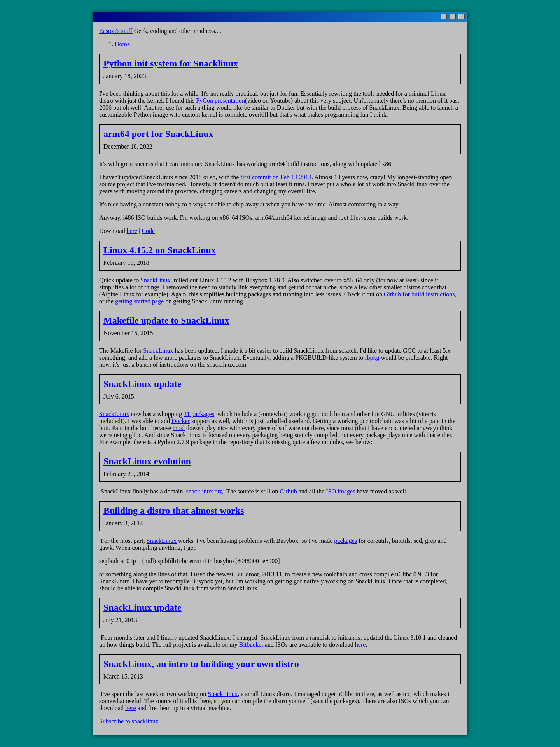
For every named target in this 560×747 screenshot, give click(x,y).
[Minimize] (444, 17)
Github (288, 491)
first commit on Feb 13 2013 (276, 177)
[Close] (462, 17)
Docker (181, 421)
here (132, 231)
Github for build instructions (419, 294)
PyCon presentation (220, 101)
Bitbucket (251, 645)
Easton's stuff (116, 31)
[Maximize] (453, 17)
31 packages (199, 414)
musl (179, 428)
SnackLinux (155, 280)
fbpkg (372, 358)
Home (122, 44)
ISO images (340, 491)
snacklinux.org (205, 491)
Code (148, 231)
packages (346, 541)
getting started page (139, 301)
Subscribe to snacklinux (129, 721)
